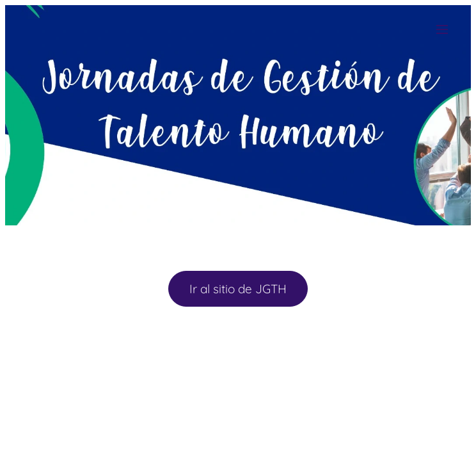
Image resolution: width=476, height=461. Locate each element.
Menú (442, 29)
